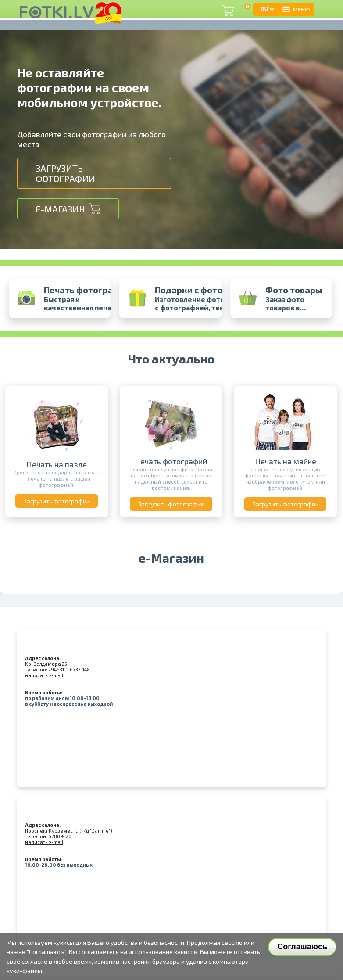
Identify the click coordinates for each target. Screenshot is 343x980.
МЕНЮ (296, 9)
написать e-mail (44, 675)
